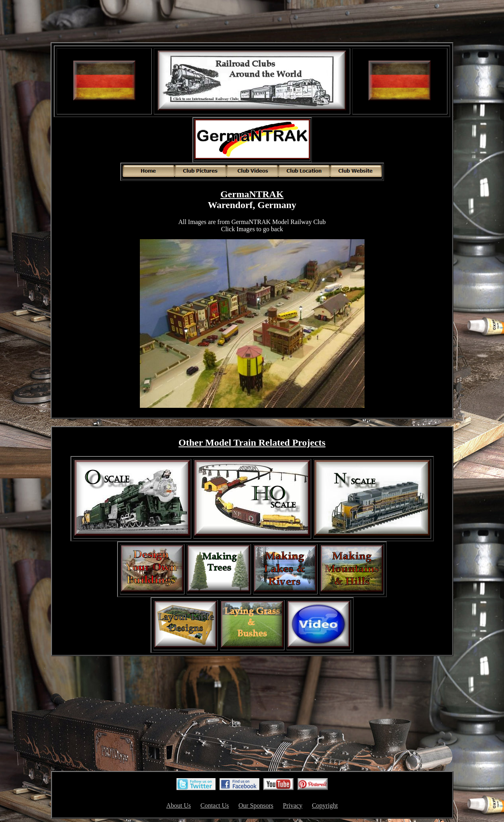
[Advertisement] (252, 22)
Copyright (325, 805)
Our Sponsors (256, 805)
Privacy (293, 805)
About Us (178, 805)
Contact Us (215, 805)
